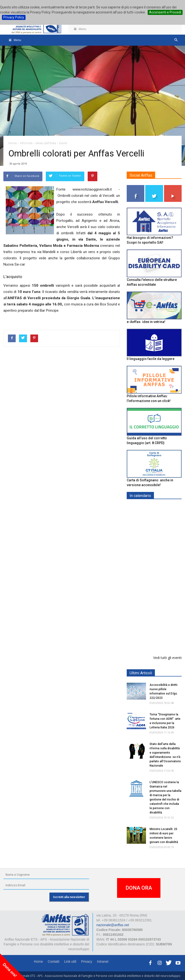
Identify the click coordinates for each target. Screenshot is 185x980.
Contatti (53, 961)
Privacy (87, 961)
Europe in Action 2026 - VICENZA (165, 577)
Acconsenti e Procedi (165, 12)
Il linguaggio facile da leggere (151, 359)
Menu (80, 29)
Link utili (70, 961)
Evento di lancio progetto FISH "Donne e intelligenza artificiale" (167, 608)
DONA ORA (139, 888)
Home (38, 961)
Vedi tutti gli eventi (167, 658)
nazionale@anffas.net (113, 925)
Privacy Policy (14, 17)
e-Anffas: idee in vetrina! (146, 322)
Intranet (103, 961)
